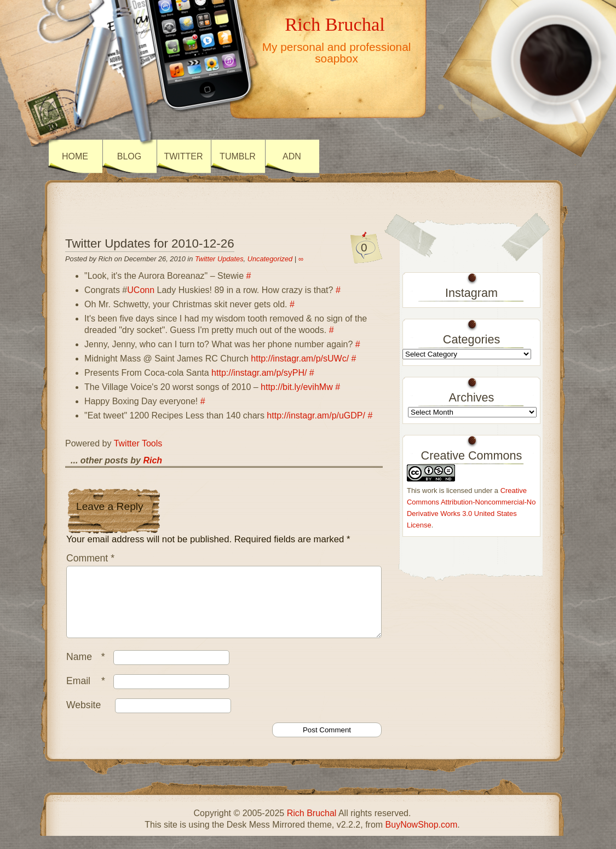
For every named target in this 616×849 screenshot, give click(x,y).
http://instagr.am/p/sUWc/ (300, 358)
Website (84, 718)
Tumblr (238, 156)
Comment (90, 558)
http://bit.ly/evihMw (297, 387)
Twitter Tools (138, 443)
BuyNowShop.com (422, 838)
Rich (152, 460)
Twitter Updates (219, 259)
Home (75, 156)
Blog (129, 156)
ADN (292, 156)
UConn (141, 290)
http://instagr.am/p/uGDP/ (316, 415)
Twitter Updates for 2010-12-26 (150, 243)
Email (88, 694)
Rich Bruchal (335, 24)
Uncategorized (270, 259)
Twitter (183, 156)
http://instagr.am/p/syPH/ (259, 373)
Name (88, 670)
